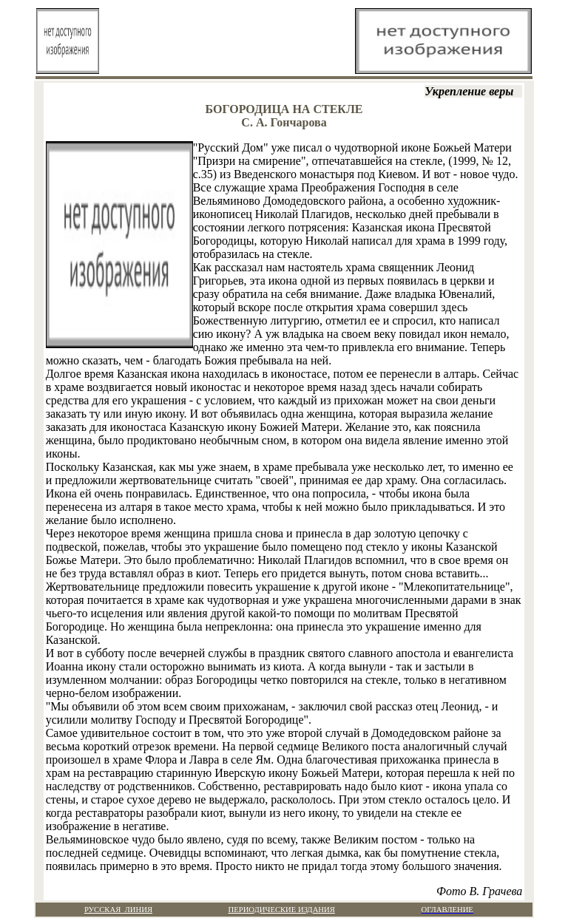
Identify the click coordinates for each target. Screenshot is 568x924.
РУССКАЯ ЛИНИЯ (118, 910)
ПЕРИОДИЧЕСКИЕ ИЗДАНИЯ (282, 910)
